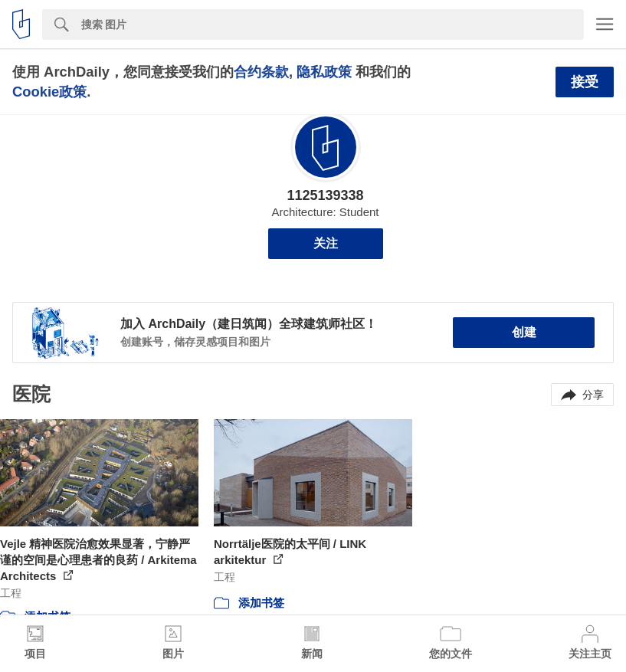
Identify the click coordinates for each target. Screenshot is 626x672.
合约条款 (261, 72)
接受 (585, 82)
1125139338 (325, 195)
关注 (326, 243)
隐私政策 (324, 72)
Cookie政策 (49, 92)
